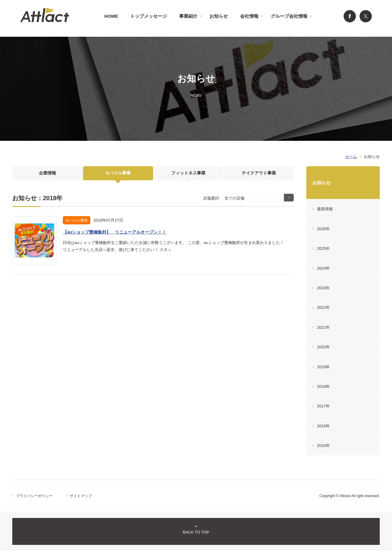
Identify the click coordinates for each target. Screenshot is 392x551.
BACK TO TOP (196, 532)
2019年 (323, 367)
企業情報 (47, 175)
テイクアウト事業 (259, 175)
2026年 (323, 229)
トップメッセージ (149, 16)
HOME (111, 16)
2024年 (323, 268)
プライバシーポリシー (34, 496)
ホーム (351, 157)
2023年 (323, 288)
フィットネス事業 (188, 175)
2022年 (323, 307)
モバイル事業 (118, 175)
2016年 (323, 426)
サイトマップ (81, 496)
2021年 (323, 327)
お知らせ (219, 16)
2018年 (323, 386)
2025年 (323, 248)
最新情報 (325, 209)
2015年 (323, 446)
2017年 (323, 406)
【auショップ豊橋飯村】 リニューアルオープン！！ (115, 232)
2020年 (323, 347)
